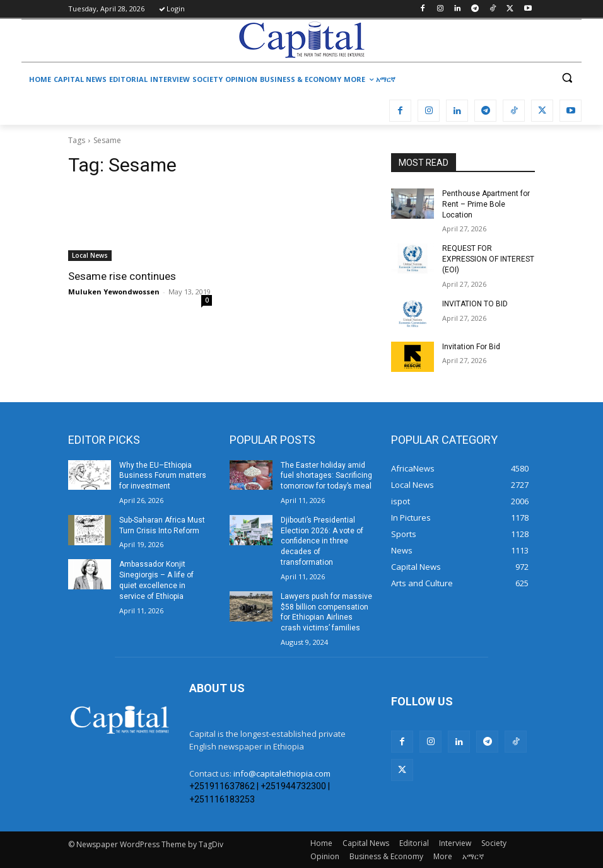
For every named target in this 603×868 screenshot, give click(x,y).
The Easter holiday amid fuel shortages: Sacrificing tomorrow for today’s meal (326, 476)
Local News (90, 255)
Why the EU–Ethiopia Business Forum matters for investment (163, 476)
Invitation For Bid (471, 347)
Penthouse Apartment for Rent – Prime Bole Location (486, 204)
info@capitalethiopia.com (282, 773)
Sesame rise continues (122, 276)
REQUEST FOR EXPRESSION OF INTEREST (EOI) (488, 259)
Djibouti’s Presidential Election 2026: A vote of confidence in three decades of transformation (322, 541)
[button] (567, 78)
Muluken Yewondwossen (114, 292)
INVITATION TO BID (475, 304)
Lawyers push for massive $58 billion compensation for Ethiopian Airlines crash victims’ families (326, 612)
